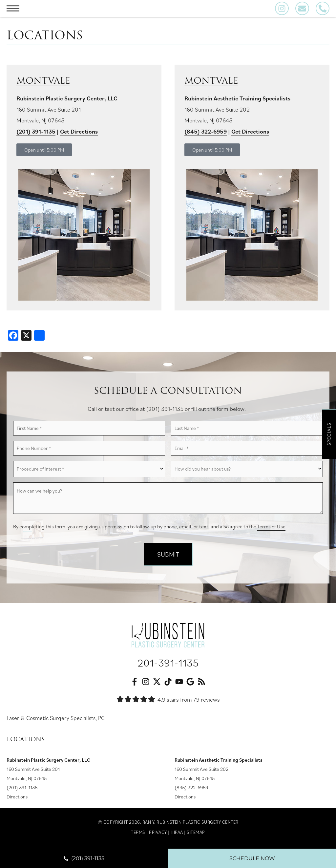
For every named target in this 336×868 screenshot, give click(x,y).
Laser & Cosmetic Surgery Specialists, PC (58, 720)
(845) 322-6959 (191, 789)
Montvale (45, 80)
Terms (138, 834)
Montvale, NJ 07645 (27, 780)
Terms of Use (271, 528)
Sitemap (196, 834)
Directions (17, 798)
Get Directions (79, 131)
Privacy (158, 834)
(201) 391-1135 (36, 131)
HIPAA (177, 834)
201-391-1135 (168, 664)
